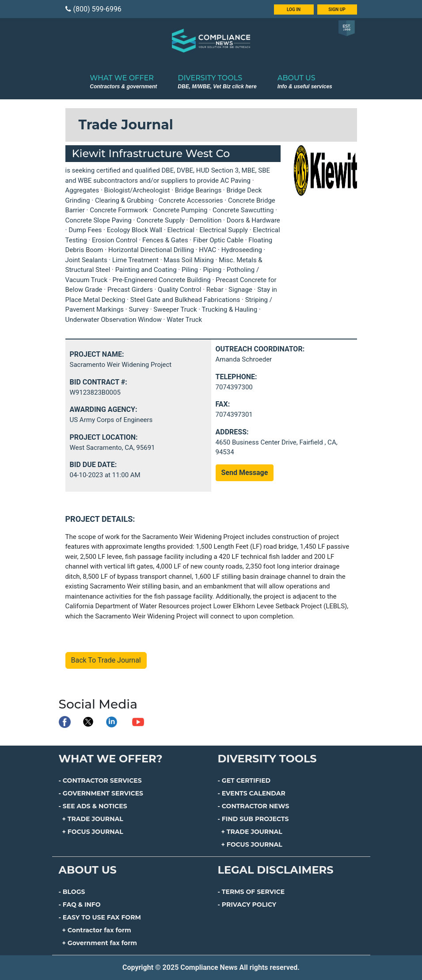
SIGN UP (337, 9)
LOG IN (294, 9)
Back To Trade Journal (106, 660)
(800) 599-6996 (93, 9)
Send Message (245, 473)
